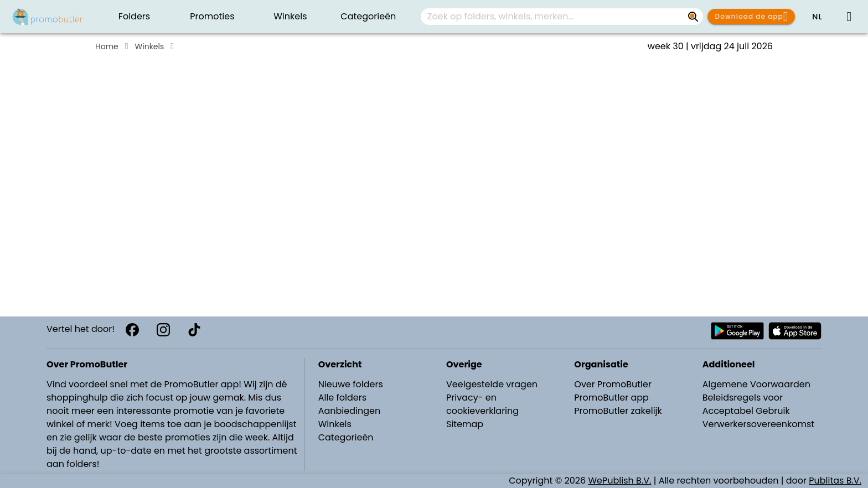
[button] (817, 17)
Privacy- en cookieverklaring (482, 404)
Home (107, 46)
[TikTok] (194, 330)
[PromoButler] (48, 17)
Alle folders (342, 398)
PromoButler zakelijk (618, 411)
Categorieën (346, 437)
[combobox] (562, 17)
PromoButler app (611, 398)
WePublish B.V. (620, 481)
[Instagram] (163, 330)
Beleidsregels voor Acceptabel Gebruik (746, 404)
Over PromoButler (613, 384)
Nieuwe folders (351, 384)
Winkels (150, 46)
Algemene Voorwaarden (756, 384)
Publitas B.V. (835, 481)
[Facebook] (132, 330)
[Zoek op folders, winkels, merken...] (693, 17)
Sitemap (465, 424)
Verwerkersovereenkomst (759, 424)
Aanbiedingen (349, 411)
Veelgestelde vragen (492, 384)
